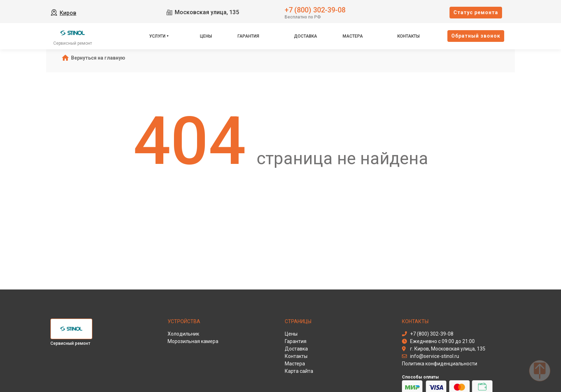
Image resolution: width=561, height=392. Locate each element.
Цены (206, 36)
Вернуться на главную (98, 58)
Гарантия (248, 36)
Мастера (353, 36)
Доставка (306, 36)
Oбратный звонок (476, 36)
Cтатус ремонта (476, 12)
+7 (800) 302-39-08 (315, 9)
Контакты (409, 36)
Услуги (157, 36)
